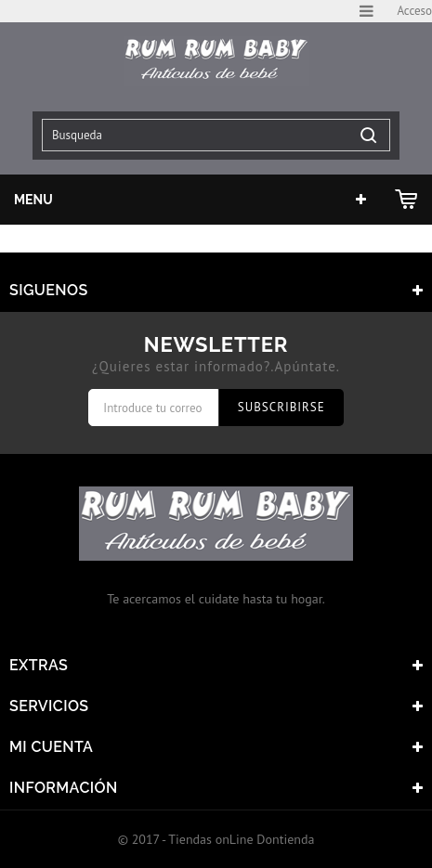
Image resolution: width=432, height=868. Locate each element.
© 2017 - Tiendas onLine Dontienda (216, 839)
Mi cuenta (51, 747)
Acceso (414, 11)
